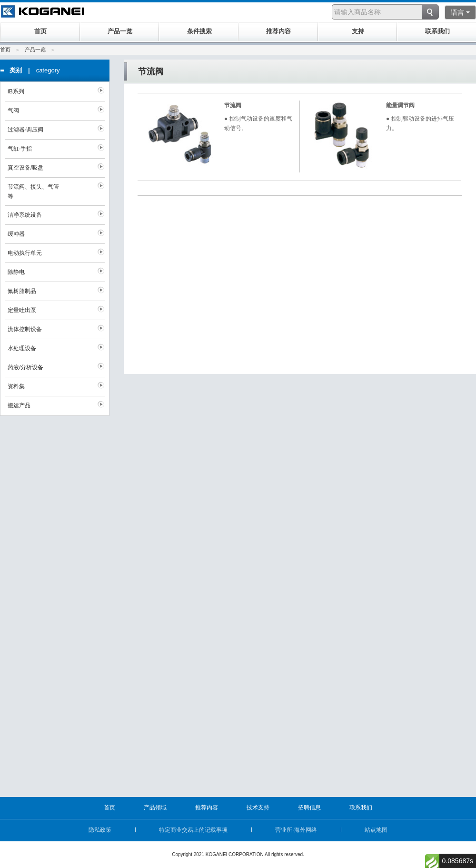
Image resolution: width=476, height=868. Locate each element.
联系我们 (361, 807)
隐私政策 (100, 830)
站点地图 (376, 830)
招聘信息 (309, 807)
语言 (460, 12)
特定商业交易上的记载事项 (193, 830)
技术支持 (258, 807)
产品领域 (155, 807)
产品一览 (35, 50)
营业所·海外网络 (296, 830)
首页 (5, 50)
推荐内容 (207, 807)
